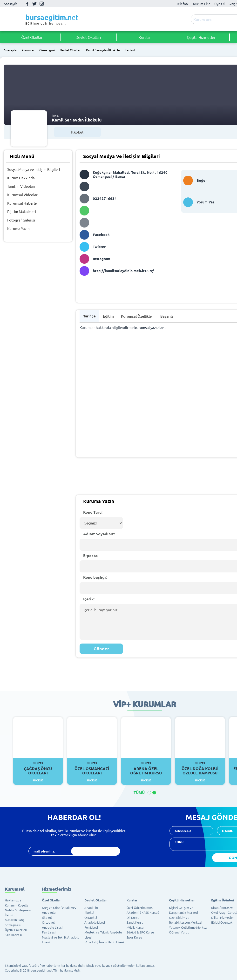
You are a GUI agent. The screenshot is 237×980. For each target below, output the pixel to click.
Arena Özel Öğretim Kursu (146, 768)
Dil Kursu (133, 917)
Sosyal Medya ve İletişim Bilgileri (34, 169)
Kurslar (145, 37)
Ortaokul (48, 922)
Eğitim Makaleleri (22, 211)
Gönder (101, 648)
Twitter (34, 4)
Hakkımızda (13, 900)
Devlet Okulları (88, 37)
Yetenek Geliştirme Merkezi (188, 927)
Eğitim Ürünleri (223, 900)
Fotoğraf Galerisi (21, 220)
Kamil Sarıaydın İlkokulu (103, 50)
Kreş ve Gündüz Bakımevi (60, 908)
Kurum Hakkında (21, 178)
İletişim (10, 915)
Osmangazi (47, 50)
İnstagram (42, 4)
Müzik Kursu (135, 927)
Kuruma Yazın (18, 228)
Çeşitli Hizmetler (201, 37)
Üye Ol (220, 4)
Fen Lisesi (49, 932)
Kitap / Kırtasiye (222, 908)
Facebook (27, 4)
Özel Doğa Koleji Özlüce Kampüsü (200, 768)
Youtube (49, 4)
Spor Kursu (134, 937)
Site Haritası (13, 935)
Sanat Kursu (135, 922)
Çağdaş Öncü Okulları (38, 768)
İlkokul (130, 50)
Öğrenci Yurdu (179, 932)
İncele (38, 780)
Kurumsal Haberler (23, 203)
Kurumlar (28, 50)
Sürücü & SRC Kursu (140, 932)
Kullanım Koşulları (18, 905)
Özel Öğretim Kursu (140, 908)
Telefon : (183, 4)
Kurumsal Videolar (22, 195)
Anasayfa (10, 4)
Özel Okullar (32, 37)
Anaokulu (49, 912)
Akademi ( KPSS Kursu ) (143, 912)
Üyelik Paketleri (16, 930)
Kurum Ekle (202, 4)
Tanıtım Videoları (21, 186)
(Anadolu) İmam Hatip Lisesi (104, 942)
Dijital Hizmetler (223, 917)
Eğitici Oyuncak (222, 922)
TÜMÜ (139, 792)
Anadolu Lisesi (52, 927)
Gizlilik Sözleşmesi (18, 910)
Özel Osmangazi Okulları (92, 768)
